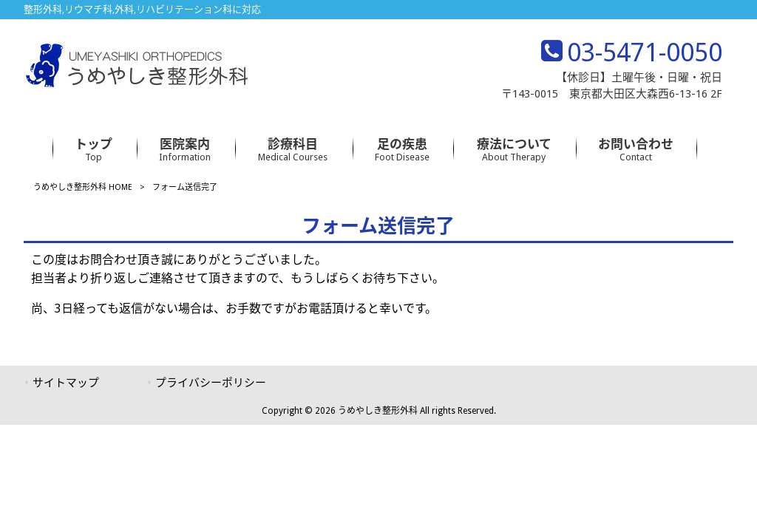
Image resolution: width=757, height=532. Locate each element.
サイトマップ (66, 383)
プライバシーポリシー (211, 383)
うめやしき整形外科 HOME (83, 187)
